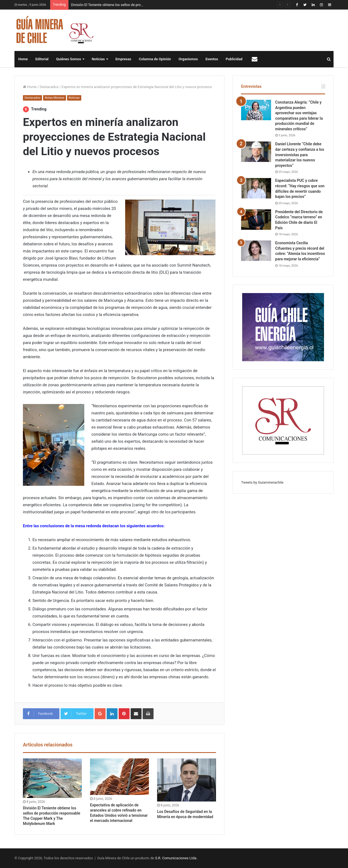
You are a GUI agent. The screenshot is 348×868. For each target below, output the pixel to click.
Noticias (98, 59)
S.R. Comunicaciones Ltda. (176, 858)
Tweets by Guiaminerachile (262, 482)
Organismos (188, 59)
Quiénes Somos (69, 59)
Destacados (49, 87)
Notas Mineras (54, 98)
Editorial (42, 59)
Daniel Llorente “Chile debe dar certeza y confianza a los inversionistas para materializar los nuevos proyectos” (300, 155)
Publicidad (234, 59)
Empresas (123, 59)
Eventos (212, 59)
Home (23, 59)
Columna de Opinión (155, 59)
